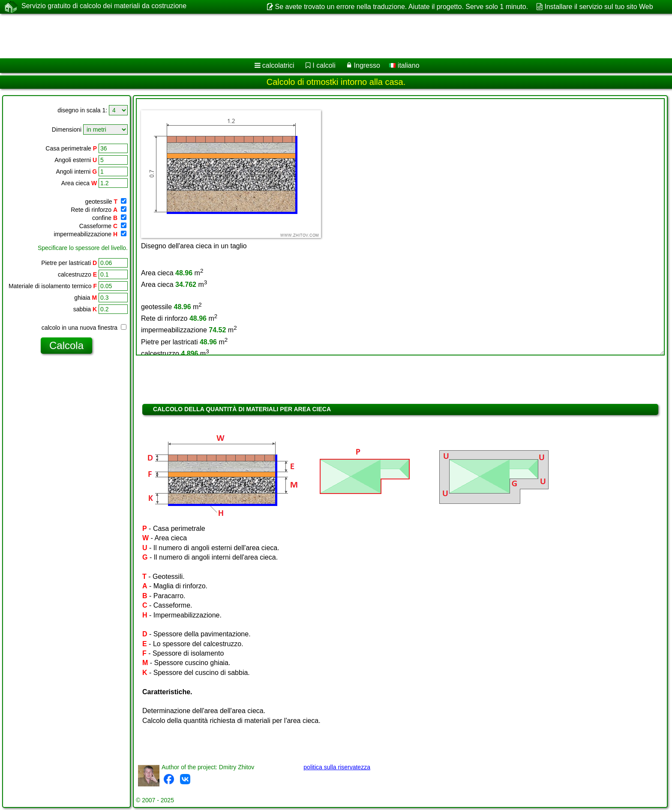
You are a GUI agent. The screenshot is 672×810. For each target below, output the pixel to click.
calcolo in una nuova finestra (84, 328)
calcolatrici (278, 65)
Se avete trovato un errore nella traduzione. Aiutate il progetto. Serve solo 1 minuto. (402, 7)
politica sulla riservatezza (337, 767)
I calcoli (324, 65)
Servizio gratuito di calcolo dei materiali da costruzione (104, 6)
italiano (404, 65)
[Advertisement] (260, 36)
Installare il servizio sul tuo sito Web (599, 7)
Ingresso (367, 65)
